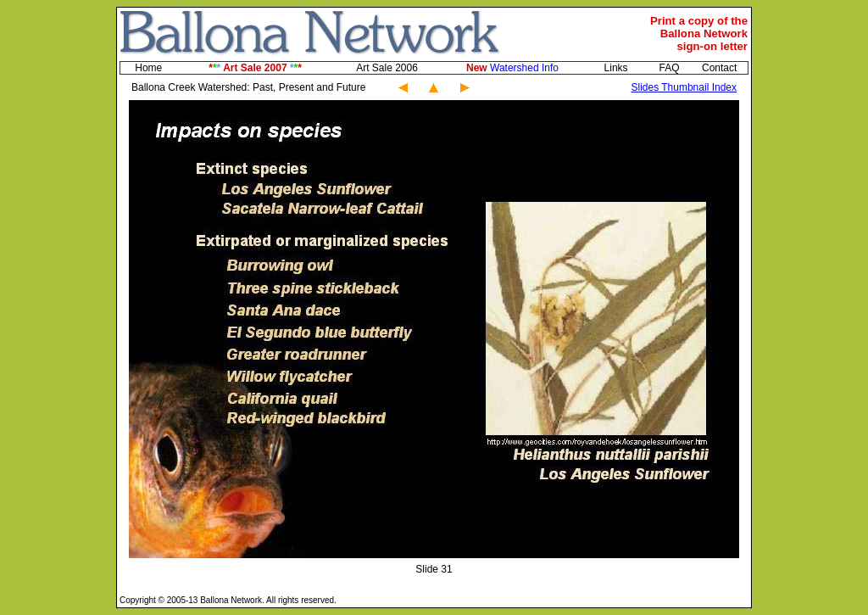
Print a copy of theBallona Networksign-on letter (699, 34)
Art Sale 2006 (387, 68)
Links (616, 68)
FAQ (669, 68)
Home (148, 68)
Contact (719, 68)
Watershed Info (512, 68)
